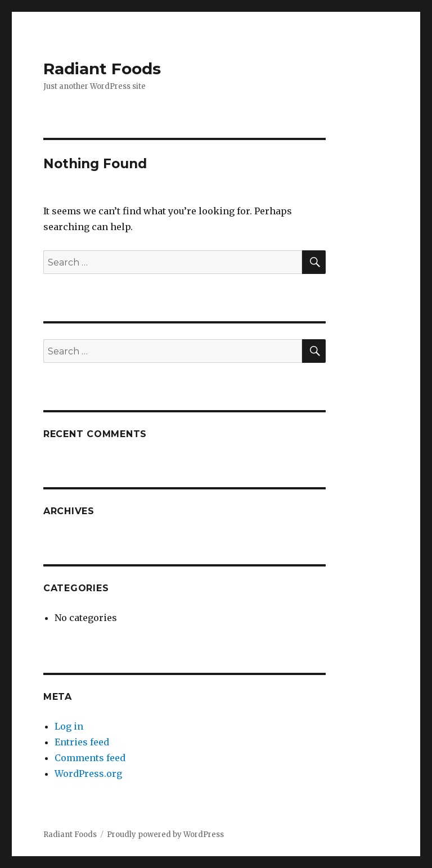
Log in (69, 726)
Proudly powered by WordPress (165, 835)
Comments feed (90, 758)
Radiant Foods (102, 69)
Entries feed (82, 742)
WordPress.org (88, 773)
